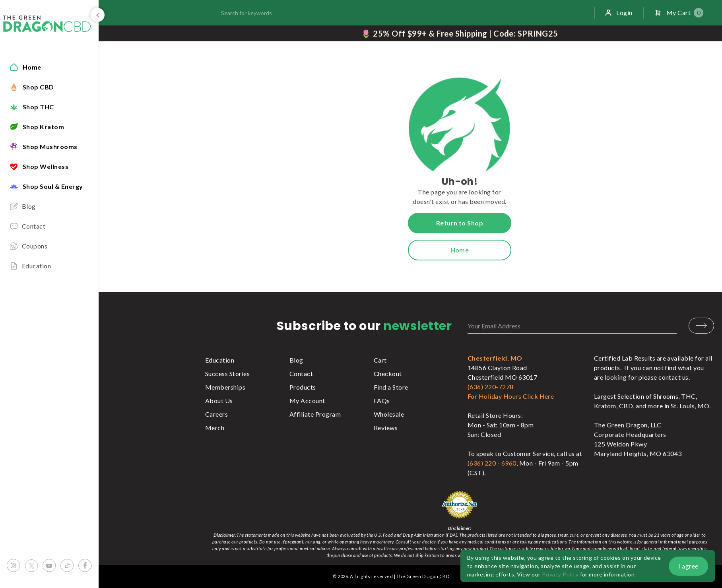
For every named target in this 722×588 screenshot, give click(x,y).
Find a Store (391, 387)
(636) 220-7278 (491, 387)
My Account (307, 401)
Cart (380, 360)
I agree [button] (688, 566)
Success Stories (227, 374)
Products (303, 387)
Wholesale (389, 414)
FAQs (382, 401)
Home (460, 250)
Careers (216, 414)
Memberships (225, 387)
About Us (219, 401)
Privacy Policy (560, 574)
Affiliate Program (315, 414)
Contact (301, 374)
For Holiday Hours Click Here (511, 396)
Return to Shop (460, 223)
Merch (215, 428)
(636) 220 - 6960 (492, 463)
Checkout (388, 374)
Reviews (386, 428)
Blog (296, 360)
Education (220, 360)
